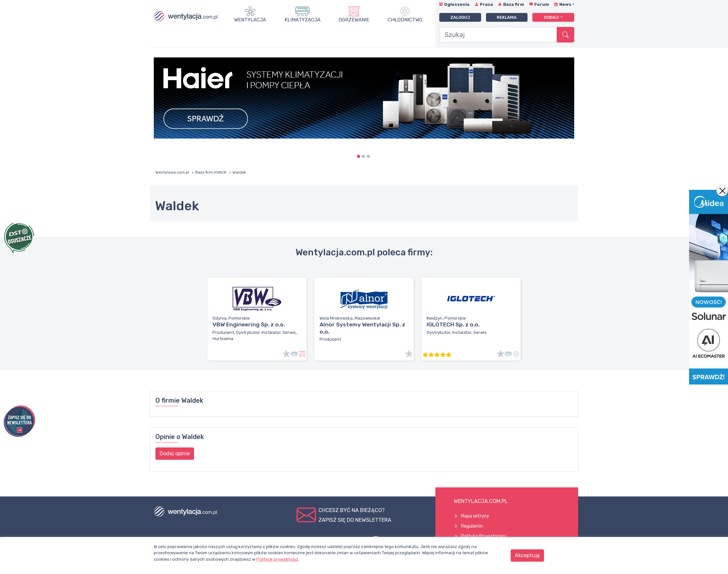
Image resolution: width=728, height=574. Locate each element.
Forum (542, 4)
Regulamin (472, 526)
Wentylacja (250, 20)
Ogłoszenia (457, 4)
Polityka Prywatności (483, 536)
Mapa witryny (475, 516)
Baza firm (514, 4)
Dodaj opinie (175, 453)
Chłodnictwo (405, 20)
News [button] (565, 4)
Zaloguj (460, 17)
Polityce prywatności (277, 559)
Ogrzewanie (354, 20)
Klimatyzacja (303, 20)
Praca (486, 4)
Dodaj (552, 17)
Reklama (507, 17)
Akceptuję (527, 555)
